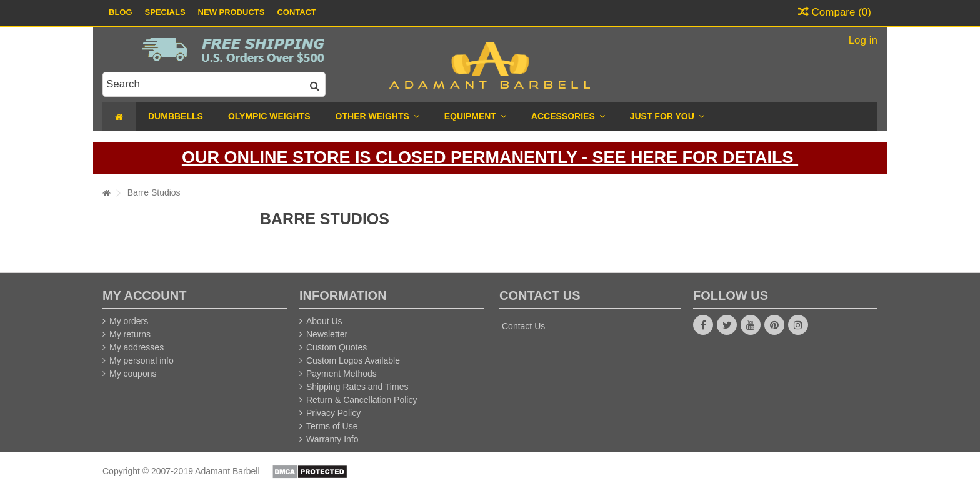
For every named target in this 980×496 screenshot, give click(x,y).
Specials (165, 12)
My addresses (137, 347)
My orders (129, 321)
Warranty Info (332, 439)
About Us (324, 321)
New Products (232, 12)
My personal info (142, 360)
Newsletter (327, 334)
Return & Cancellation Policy (362, 400)
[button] (667, 117)
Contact (297, 12)
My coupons (133, 374)
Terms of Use (332, 426)
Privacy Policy (333, 413)
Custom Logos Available (353, 360)
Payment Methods (342, 374)
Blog (121, 12)
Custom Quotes (337, 347)
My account (144, 295)
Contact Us (523, 326)
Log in (862, 40)
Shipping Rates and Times (357, 387)
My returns (130, 334)
